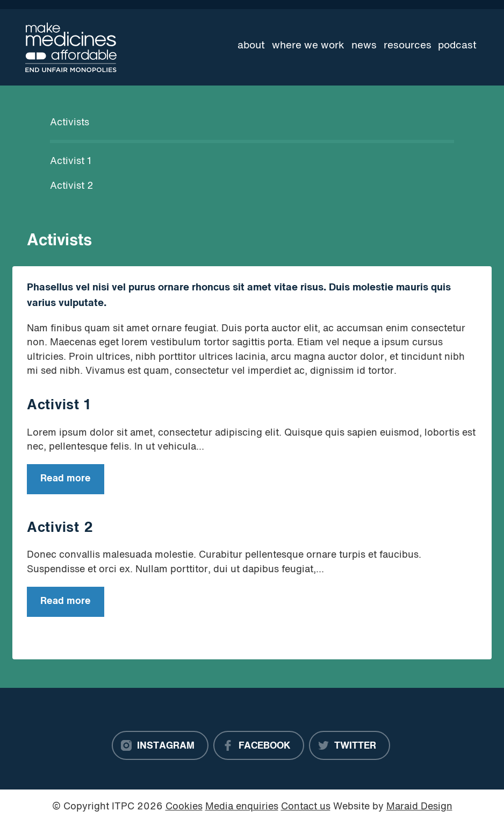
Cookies (184, 807)
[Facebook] (259, 745)
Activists (70, 123)
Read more (59, 483)
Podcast (457, 46)
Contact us (306, 807)
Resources (408, 46)
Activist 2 (72, 186)
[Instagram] (160, 745)
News (364, 46)
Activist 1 (71, 162)
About (251, 46)
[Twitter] (350, 745)
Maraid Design (419, 807)
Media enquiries (242, 807)
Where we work (308, 46)
